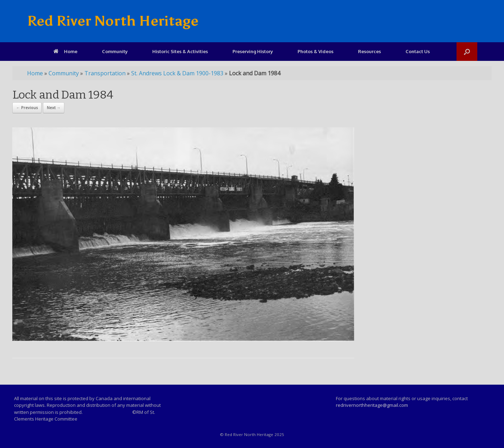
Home (65, 51)
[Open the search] (467, 52)
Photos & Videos (315, 51)
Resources (369, 51)
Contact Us (418, 51)
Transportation (105, 73)
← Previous (27, 108)
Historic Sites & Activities (180, 51)
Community (115, 51)
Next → (54, 108)
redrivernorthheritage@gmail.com (372, 405)
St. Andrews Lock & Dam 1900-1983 (177, 73)
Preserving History (253, 51)
